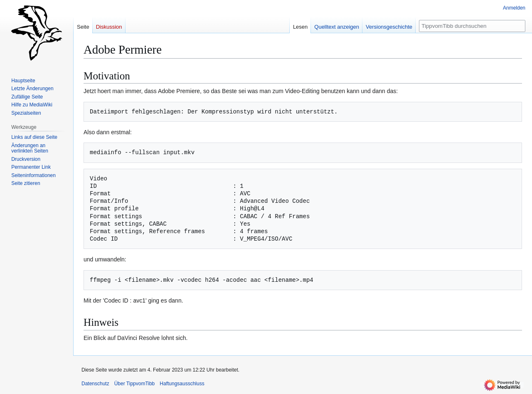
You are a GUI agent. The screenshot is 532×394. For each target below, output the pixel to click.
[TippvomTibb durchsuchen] (472, 26)
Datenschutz (95, 384)
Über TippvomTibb (135, 384)
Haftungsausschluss (182, 384)
